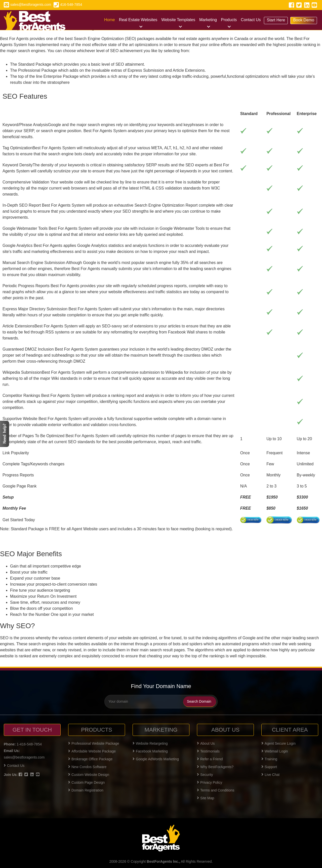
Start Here (276, 20)
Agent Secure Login (278, 743)
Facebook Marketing (150, 751)
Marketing (208, 20)
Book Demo (304, 20)
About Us (206, 743)
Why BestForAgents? (215, 767)
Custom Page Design (86, 782)
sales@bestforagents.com (27, 5)
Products (229, 20)
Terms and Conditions (216, 790)
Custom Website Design (89, 775)
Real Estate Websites (138, 20)
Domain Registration (86, 790)
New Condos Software (87, 767)
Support (269, 767)
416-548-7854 (68, 5)
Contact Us (251, 20)
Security (205, 775)
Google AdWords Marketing (156, 759)
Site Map (206, 798)
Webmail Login (275, 751)
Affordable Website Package (92, 751)
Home (110, 20)
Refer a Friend (210, 759)
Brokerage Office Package (90, 759)
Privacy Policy (210, 782)
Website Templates (178, 20)
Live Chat (270, 775)
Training (269, 759)
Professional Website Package (94, 743)
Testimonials (208, 751)
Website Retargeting (150, 743)
